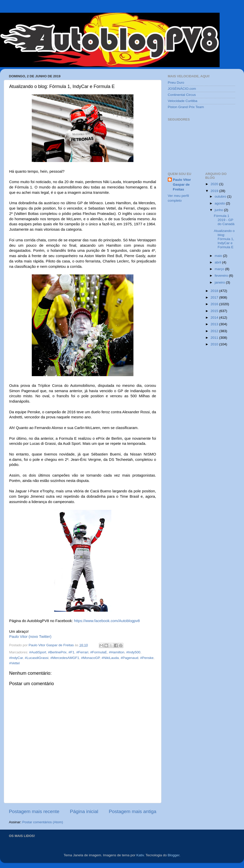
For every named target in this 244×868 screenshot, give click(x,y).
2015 (215, 311)
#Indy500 (133, 652)
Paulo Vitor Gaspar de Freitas (182, 185)
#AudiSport (38, 652)
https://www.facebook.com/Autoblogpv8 (107, 621)
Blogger (174, 855)
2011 (215, 338)
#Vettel (14, 663)
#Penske (147, 658)
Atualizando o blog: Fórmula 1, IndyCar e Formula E (224, 239)
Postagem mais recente (34, 811)
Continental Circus (182, 95)
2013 (215, 324)
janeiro (220, 282)
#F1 (71, 652)
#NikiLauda (110, 658)
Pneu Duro (176, 83)
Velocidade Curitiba (182, 101)
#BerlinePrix (57, 652)
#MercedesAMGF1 (65, 658)
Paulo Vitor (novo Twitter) (30, 637)
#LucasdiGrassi (37, 658)
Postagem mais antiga (133, 811)
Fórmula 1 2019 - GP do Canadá (224, 220)
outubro (221, 196)
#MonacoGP (90, 658)
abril (218, 262)
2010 (215, 344)
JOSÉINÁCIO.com (182, 89)
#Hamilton (117, 652)
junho (219, 210)
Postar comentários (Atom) (43, 822)
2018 (215, 291)
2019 (215, 191)
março (220, 269)
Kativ (140, 855)
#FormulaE (99, 652)
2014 (215, 318)
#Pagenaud (129, 658)
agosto (220, 203)
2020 (215, 184)
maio (219, 256)
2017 (215, 297)
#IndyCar (16, 658)
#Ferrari (82, 652)
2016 (215, 304)
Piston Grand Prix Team (186, 107)
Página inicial (84, 811)
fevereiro (222, 276)
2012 (215, 331)
